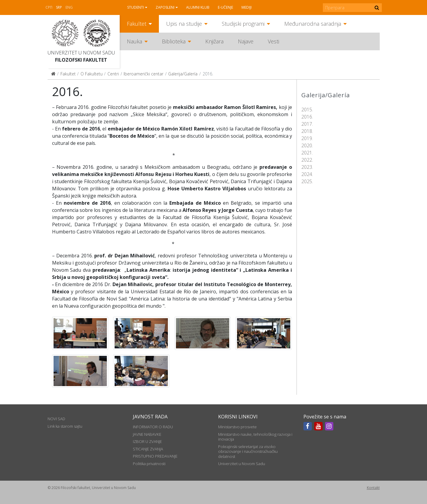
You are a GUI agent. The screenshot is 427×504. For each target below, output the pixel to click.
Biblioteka (174, 41)
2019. (307, 138)
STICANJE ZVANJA (148, 449)
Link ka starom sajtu (65, 426)
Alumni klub (198, 7)
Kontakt (373, 488)
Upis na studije (184, 24)
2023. (307, 167)
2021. (307, 153)
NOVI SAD (56, 419)
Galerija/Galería (183, 74)
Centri (113, 74)
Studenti (136, 7)
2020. (307, 145)
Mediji (247, 7)
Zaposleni (165, 7)
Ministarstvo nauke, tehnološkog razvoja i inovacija (255, 437)
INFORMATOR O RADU (153, 427)
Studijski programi (243, 24)
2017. (307, 124)
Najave (246, 41)
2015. (307, 110)
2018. (307, 131)
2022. (307, 160)
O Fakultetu (92, 74)
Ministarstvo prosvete (237, 427)
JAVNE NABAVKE (147, 434)
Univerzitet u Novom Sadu (81, 53)
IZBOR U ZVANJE (147, 441)
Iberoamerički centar (143, 74)
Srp (59, 7)
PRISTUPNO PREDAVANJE (155, 456)
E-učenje (225, 7)
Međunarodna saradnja (313, 24)
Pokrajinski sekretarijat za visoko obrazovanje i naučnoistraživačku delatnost (248, 451)
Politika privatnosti (149, 464)
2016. (307, 117)
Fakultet (137, 24)
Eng (69, 7)
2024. (307, 174)
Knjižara (214, 41)
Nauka (135, 41)
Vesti (273, 41)
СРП (49, 7)
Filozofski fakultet (81, 60)
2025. (307, 181)
